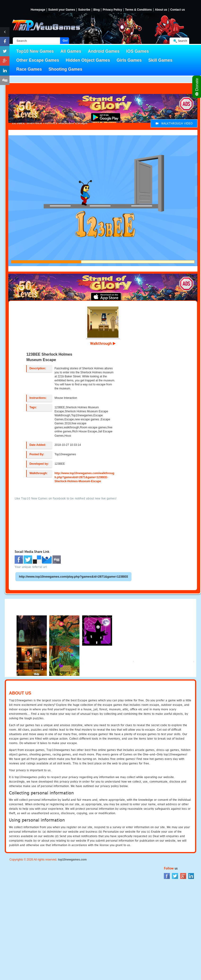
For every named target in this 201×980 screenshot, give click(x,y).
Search (183, 41)
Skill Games (160, 60)
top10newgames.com (72, 860)
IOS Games (138, 51)
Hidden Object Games (88, 60)
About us (161, 10)
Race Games (29, 69)
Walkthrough (103, 343)
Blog (97, 10)
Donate (197, 87)
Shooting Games (65, 69)
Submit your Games (62, 10)
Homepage (38, 10)
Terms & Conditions (138, 10)
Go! (65, 40)
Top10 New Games (35, 51)
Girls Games (129, 60)
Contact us (178, 10)
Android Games (104, 51)
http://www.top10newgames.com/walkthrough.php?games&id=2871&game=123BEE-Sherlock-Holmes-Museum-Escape (84, 477)
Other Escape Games (38, 60)
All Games (71, 51)
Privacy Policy (112, 10)
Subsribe (84, 10)
